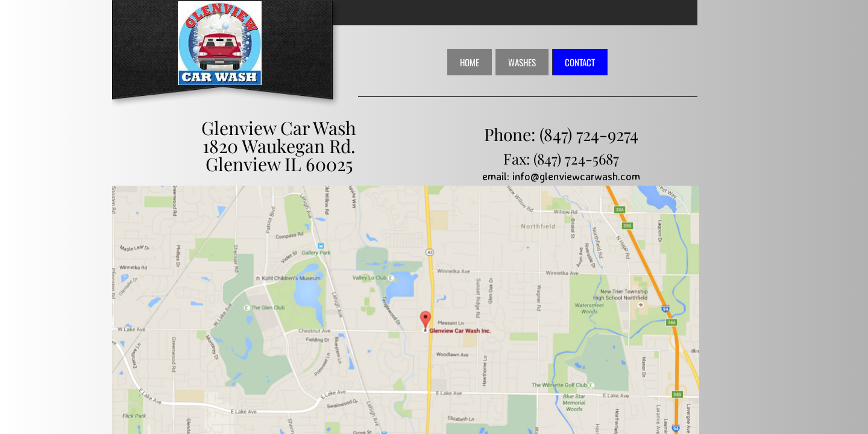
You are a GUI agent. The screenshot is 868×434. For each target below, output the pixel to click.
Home (470, 62)
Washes (522, 62)
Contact (580, 62)
